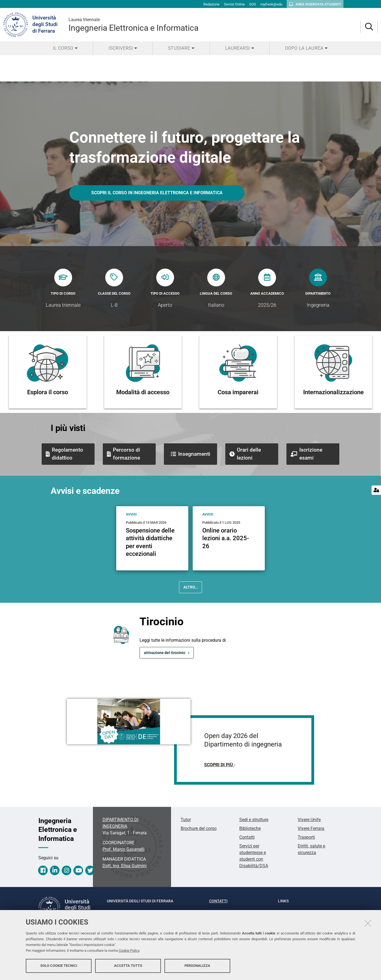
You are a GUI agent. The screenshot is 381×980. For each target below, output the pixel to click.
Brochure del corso (199, 828)
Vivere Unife (309, 820)
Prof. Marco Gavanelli (123, 849)
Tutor (186, 820)
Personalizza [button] (197, 966)
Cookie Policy (129, 951)
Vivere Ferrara (311, 828)
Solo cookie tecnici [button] (59, 966)
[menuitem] (65, 48)
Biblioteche (250, 828)
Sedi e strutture (254, 820)
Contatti (247, 837)
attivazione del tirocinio (165, 653)
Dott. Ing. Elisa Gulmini (125, 866)
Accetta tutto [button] (128, 966)
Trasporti (306, 837)
